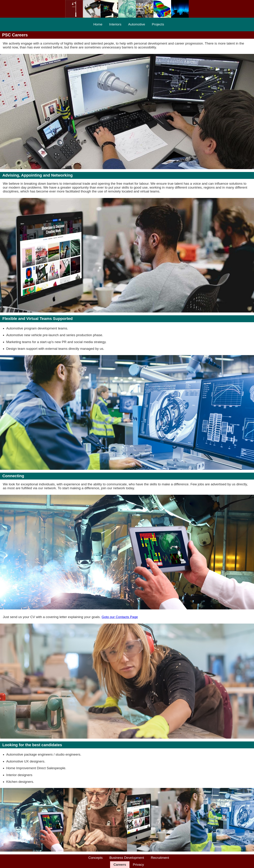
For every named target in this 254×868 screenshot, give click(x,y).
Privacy (138, 865)
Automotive (137, 24)
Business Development (127, 858)
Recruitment (160, 858)
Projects (158, 24)
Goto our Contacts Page (120, 617)
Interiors (115, 24)
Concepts (96, 858)
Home (98, 24)
